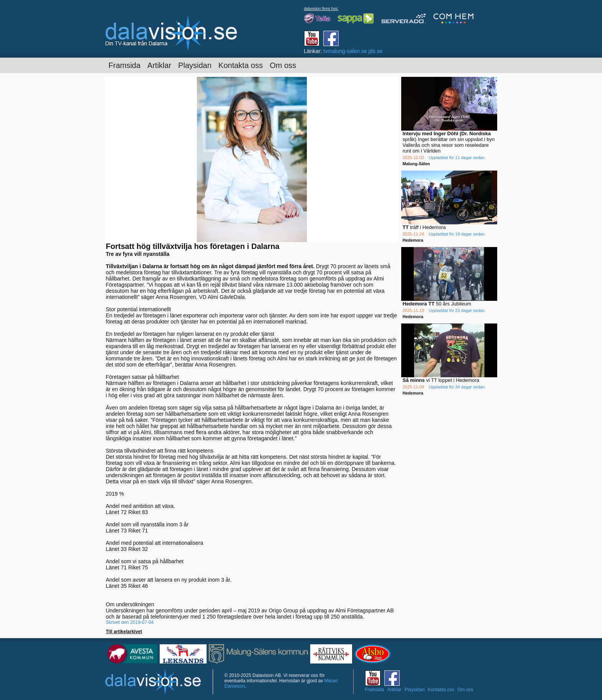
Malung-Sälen (417, 164)
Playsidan (195, 65)
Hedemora (413, 240)
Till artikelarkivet (124, 632)
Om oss (283, 65)
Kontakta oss (241, 65)
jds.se (376, 51)
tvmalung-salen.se (345, 51)
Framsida (125, 65)
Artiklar (159, 65)
